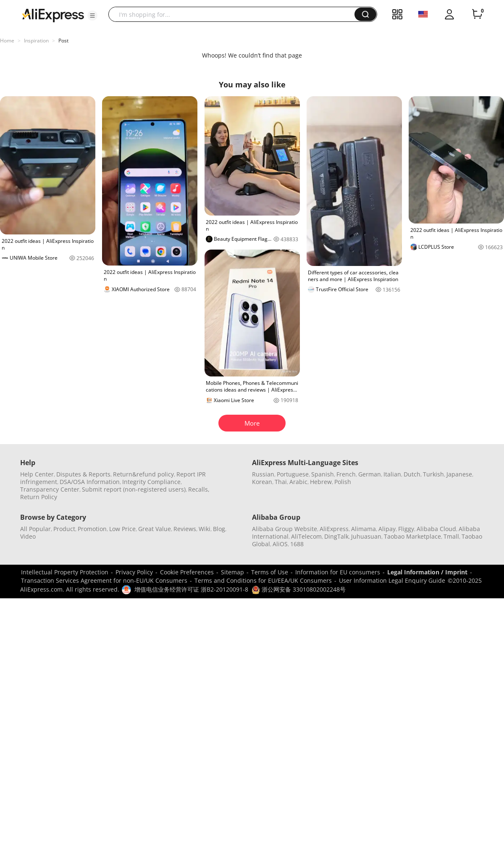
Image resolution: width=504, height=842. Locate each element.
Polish (343, 482)
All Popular (35, 529)
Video (28, 536)
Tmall (451, 536)
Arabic (298, 482)
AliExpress (334, 529)
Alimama (364, 529)
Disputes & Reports (83, 474)
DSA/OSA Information (90, 482)
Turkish (433, 474)
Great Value (155, 529)
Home (7, 41)
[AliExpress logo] (53, 15)
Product (64, 529)
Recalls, (199, 489)
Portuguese (293, 474)
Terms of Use (270, 572)
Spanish (323, 474)
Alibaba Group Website (285, 529)
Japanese (459, 474)
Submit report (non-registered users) (134, 489)
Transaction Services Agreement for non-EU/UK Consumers (104, 580)
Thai (281, 482)
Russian (263, 474)
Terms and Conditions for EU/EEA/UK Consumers (263, 580)
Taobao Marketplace (412, 536)
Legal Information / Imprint (427, 572)
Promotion (92, 529)
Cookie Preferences (187, 572)
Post (63, 41)
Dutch (412, 474)
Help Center (37, 474)
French (346, 474)
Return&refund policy (143, 474)
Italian (392, 474)
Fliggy (406, 529)
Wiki (205, 529)
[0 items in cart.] (477, 14)
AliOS (280, 544)
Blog (219, 529)
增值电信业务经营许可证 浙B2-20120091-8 (191, 589)
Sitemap (232, 572)
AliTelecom (306, 536)
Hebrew (321, 482)
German (370, 474)
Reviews (185, 529)
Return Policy (39, 497)
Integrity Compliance (151, 482)
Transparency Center (50, 489)
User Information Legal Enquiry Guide (392, 580)
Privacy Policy (134, 572)
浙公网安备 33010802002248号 (299, 589)
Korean (262, 482)
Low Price (122, 529)
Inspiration (36, 41)
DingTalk (336, 536)
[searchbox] (235, 14)
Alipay (387, 529)
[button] (92, 16)
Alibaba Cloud (436, 529)
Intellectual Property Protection (65, 572)
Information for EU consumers (338, 572)
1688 (297, 544)
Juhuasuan (366, 536)
